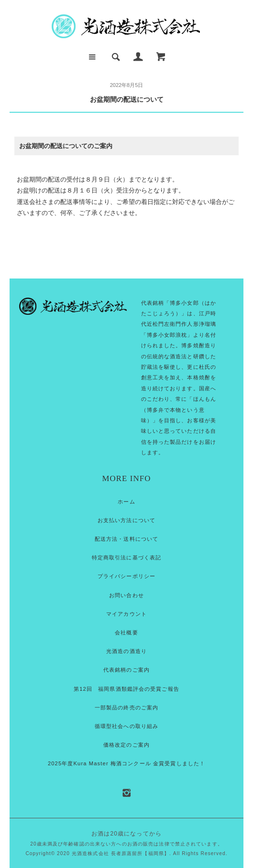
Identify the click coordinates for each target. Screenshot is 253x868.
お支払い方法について (126, 520)
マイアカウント (126, 614)
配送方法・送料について (126, 539)
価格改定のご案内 (126, 745)
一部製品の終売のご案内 (126, 707)
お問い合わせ (126, 595)
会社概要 (126, 632)
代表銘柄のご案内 (126, 670)
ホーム (126, 502)
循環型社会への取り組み (126, 726)
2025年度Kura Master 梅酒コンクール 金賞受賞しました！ (126, 763)
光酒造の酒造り (126, 651)
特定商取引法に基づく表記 (126, 557)
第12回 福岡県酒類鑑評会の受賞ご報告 (126, 689)
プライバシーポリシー (126, 576)
